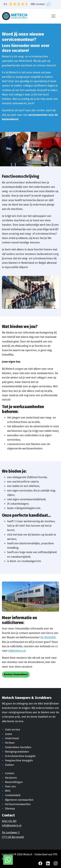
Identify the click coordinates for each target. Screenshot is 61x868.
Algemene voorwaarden (19, 800)
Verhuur (10, 743)
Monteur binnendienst (16, 674)
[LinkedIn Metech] (48, 863)
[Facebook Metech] (41, 863)
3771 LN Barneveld (13, 837)
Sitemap (10, 809)
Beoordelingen (14, 782)
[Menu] (53, 16)
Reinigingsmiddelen (17, 752)
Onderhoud (12, 738)
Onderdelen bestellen (18, 747)
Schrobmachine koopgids (20, 756)
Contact (10, 773)
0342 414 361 (9, 821)
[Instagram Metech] (56, 863)
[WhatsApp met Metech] (8, 860)
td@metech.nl (17, 651)
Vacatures (11, 778)
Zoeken (9, 765)
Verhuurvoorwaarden (18, 804)
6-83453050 (49, 637)
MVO (8, 791)
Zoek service (13, 730)
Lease (9, 734)
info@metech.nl (12, 825)
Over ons (10, 786)
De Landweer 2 (11, 832)
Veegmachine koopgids (19, 760)
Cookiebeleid (13, 795)
